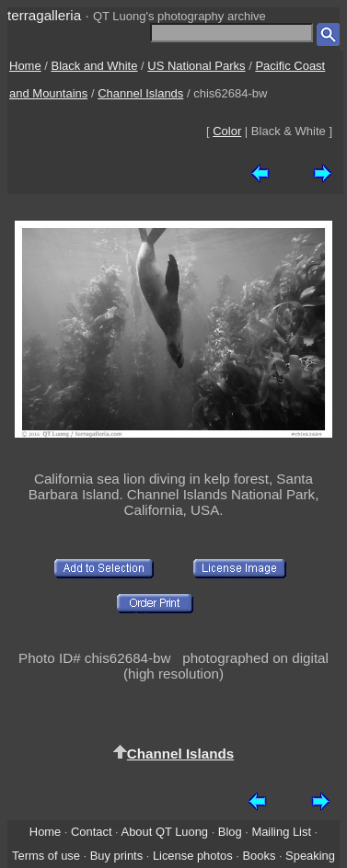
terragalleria (44, 15)
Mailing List (281, 832)
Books (259, 856)
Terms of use (46, 856)
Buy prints (116, 856)
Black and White (95, 66)
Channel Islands (140, 93)
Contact (91, 832)
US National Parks (196, 66)
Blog (230, 832)
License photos (193, 856)
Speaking (310, 856)
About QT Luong (165, 832)
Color (227, 131)
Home (25, 66)
